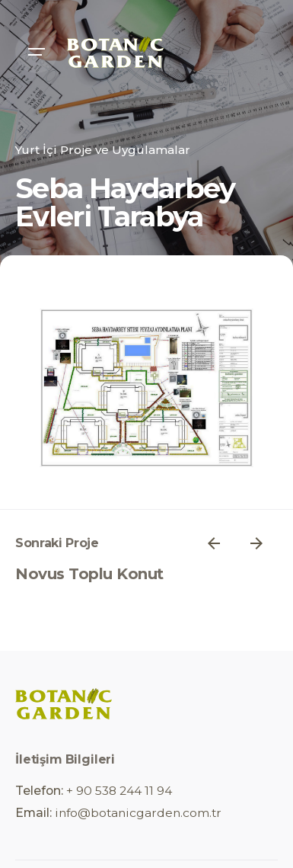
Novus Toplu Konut (89, 574)
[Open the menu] (37, 52)
